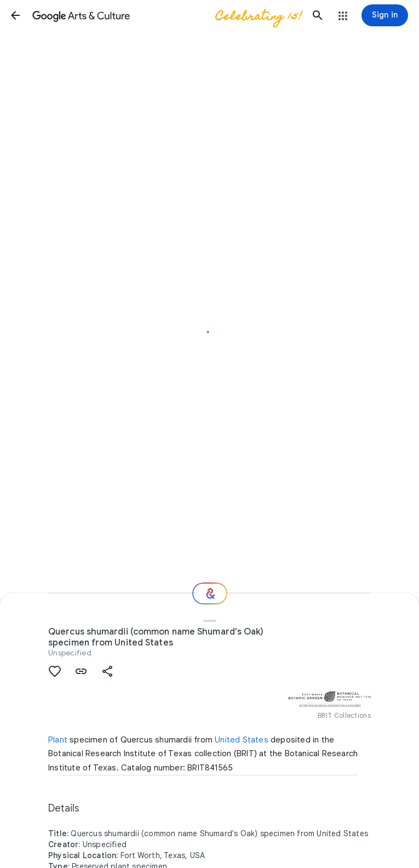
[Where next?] (210, 593)
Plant (58, 740)
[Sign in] (385, 15)
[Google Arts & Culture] (167, 15)
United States (242, 740)
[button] (15, 15)
